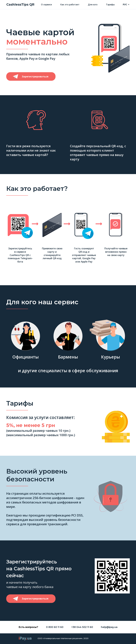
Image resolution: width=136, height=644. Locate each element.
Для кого (93, 5)
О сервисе (46, 5)
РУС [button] (125, 5)
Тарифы (110, 5)
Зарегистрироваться (35, 76)
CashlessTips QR (20, 4)
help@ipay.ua (109, 627)
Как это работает (70, 5)
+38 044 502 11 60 (82, 627)
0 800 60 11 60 (55, 627)
